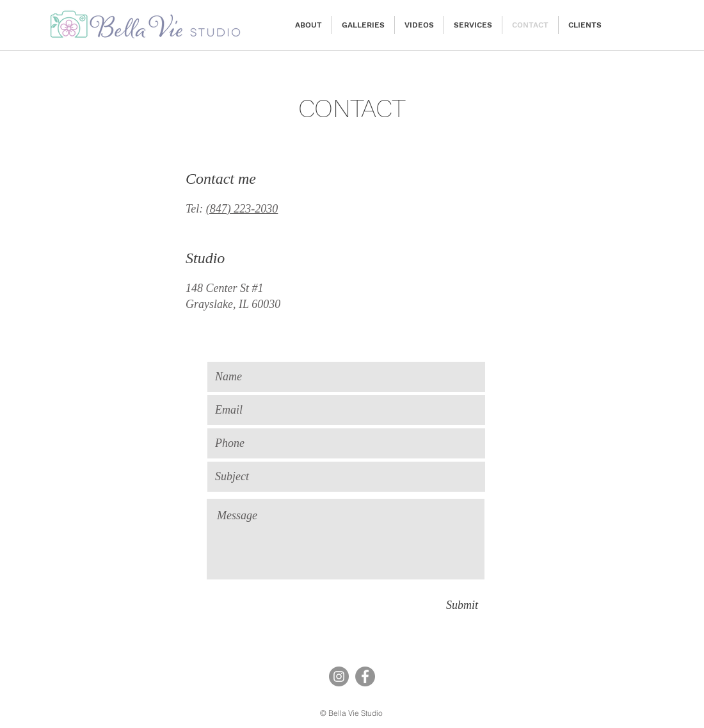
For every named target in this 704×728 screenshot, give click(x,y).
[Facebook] (365, 676)
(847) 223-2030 (242, 209)
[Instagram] (339, 676)
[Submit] (462, 605)
